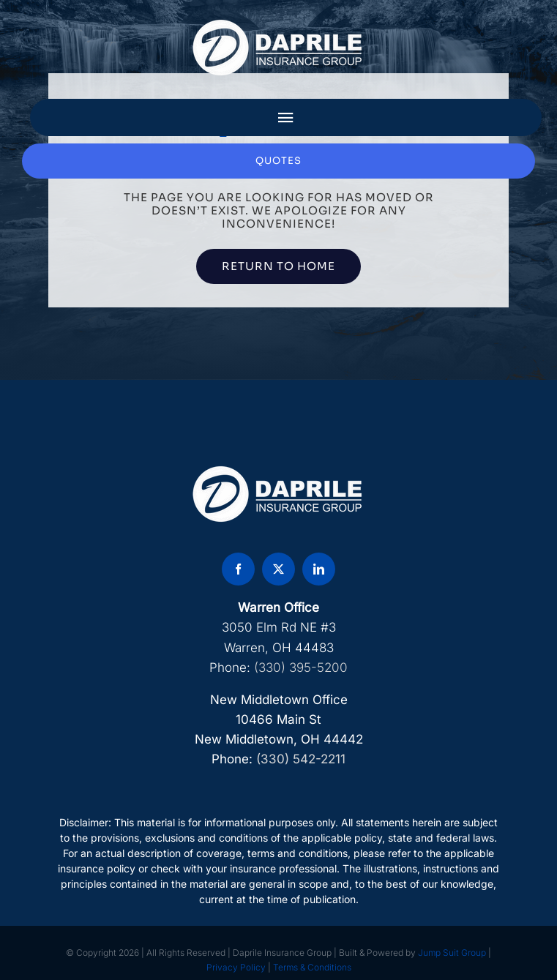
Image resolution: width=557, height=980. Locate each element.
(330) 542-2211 (301, 759)
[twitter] (278, 569)
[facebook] (238, 569)
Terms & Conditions (312, 967)
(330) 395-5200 (301, 667)
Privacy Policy (236, 967)
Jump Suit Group (452, 953)
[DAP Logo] (279, 24)
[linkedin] (319, 569)
